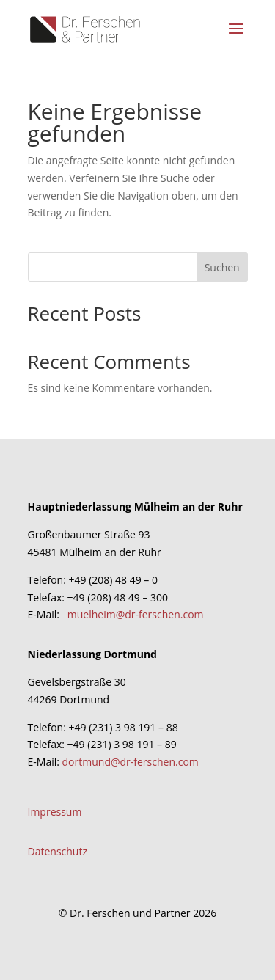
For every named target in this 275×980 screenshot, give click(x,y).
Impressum (55, 812)
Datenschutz (58, 851)
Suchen (222, 267)
